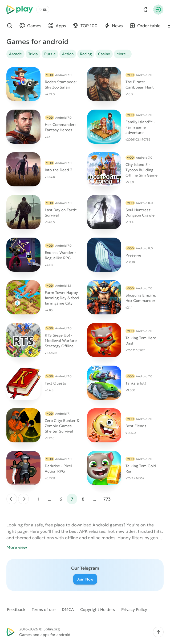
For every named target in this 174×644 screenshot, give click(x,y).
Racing (86, 54)
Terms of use (44, 609)
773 (107, 499)
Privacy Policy (134, 609)
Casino (104, 54)
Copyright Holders (98, 609)
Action (68, 54)
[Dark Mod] (145, 10)
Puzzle (50, 54)
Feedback (16, 609)
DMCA (68, 609)
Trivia (33, 54)
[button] (158, 632)
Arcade (15, 54)
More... (123, 54)
